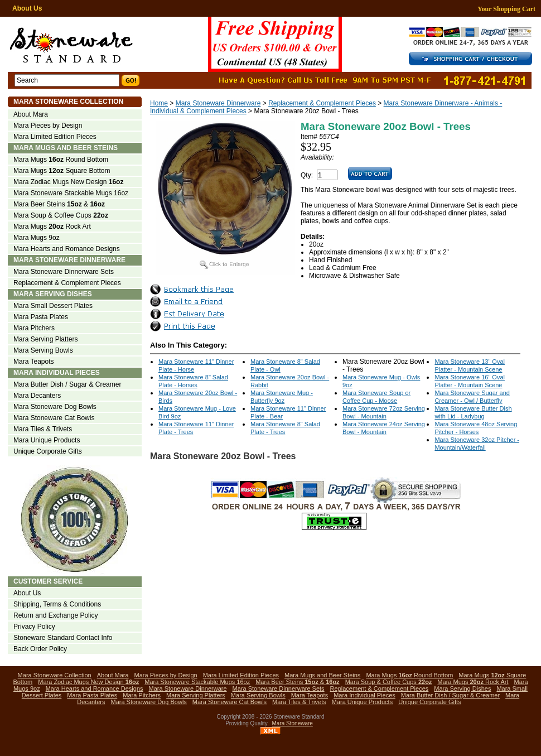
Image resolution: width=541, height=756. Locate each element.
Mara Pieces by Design (48, 126)
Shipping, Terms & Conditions (57, 604)
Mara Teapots (34, 362)
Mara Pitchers (34, 328)
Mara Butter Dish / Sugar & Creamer (67, 384)
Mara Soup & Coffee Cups (61, 215)
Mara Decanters (37, 396)
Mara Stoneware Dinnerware (218, 103)
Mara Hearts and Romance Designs (67, 249)
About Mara (31, 114)
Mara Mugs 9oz (37, 238)
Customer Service (48, 581)
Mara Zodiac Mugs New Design (68, 182)
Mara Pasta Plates (41, 317)
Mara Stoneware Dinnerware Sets (64, 272)
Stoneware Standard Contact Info (63, 638)
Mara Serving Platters (45, 339)
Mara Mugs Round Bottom (61, 160)
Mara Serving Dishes (53, 294)
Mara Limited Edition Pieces (55, 137)
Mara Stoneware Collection (68, 102)
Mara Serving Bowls (43, 350)
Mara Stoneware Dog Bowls (55, 407)
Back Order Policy (40, 649)
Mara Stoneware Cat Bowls (54, 418)
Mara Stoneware (293, 723)
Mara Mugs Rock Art (52, 227)
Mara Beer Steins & (59, 204)
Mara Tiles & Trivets (43, 429)
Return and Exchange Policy (55, 615)
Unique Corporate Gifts (48, 451)
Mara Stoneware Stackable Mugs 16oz (71, 193)
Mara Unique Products (47, 440)
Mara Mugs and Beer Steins (66, 148)
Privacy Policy (34, 627)
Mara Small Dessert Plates (53, 306)
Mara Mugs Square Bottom (62, 171)
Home (159, 103)
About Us (27, 8)
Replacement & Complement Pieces (322, 103)
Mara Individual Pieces (57, 373)
